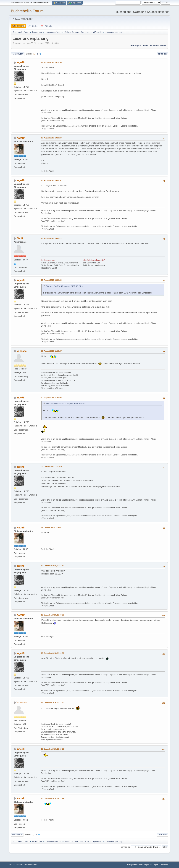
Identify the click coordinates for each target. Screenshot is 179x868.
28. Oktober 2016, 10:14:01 (52, 528)
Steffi (20, 238)
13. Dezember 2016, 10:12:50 (53, 702)
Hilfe (129, 865)
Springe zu (125, 847)
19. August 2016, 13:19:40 (51, 138)
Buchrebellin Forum (27, 11)
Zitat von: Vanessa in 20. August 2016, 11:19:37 (66, 404)
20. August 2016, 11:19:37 (51, 351)
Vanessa (22, 351)
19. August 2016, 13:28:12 (51, 238)
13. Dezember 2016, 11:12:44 (53, 798)
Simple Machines (30, 865)
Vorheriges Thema (139, 46)
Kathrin (21, 138)
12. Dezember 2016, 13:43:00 (53, 615)
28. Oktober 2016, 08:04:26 (52, 467)
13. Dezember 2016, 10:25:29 (53, 749)
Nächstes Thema (158, 46)
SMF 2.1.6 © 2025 (16, 865)
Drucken (162, 54)
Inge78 (21, 62)
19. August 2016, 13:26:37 (51, 180)
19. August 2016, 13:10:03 (51, 62)
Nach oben (17, 835)
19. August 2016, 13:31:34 (51, 280)
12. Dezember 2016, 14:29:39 (53, 653)
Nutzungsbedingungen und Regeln (145, 865)
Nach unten (18, 54)
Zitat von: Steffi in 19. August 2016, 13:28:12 (64, 286)
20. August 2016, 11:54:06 (51, 398)
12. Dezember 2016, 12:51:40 (53, 566)
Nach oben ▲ (165, 865)
